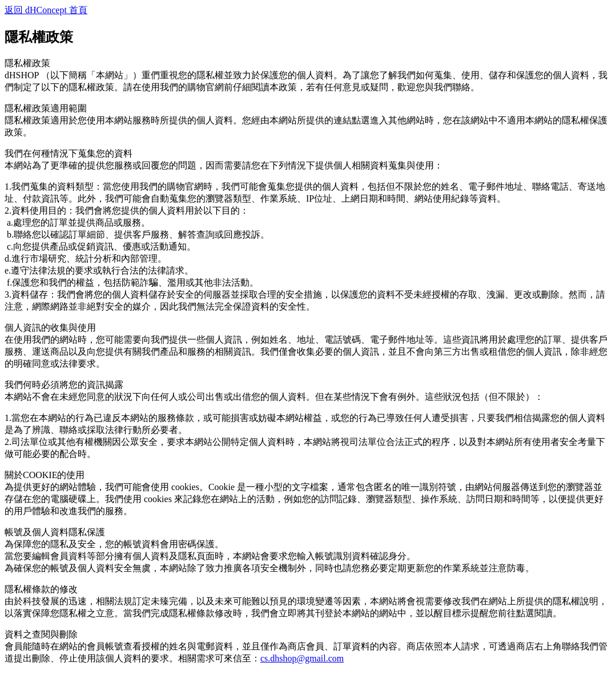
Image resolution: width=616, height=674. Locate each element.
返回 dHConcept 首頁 (46, 10)
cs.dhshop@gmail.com (302, 658)
